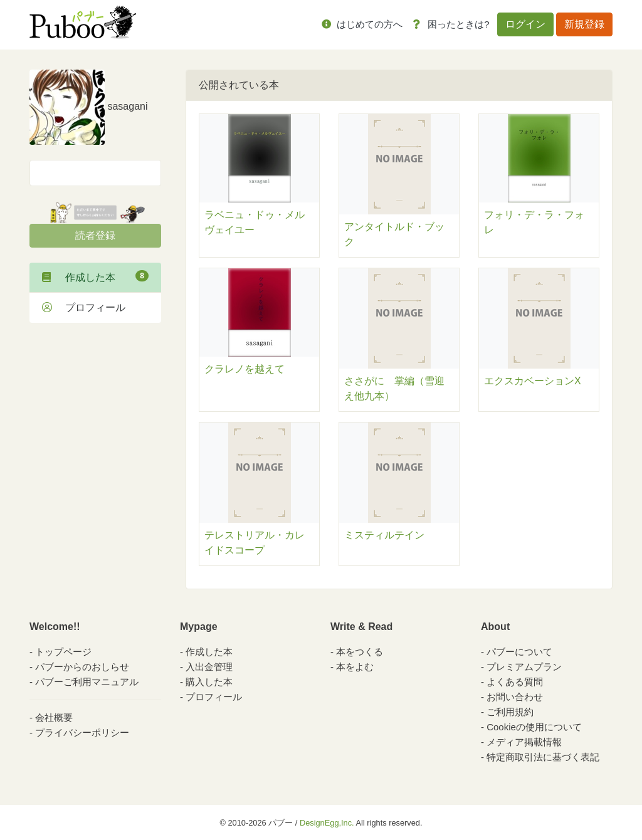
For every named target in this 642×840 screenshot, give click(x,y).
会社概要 (54, 717)
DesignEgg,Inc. (327, 823)
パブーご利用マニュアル (87, 682)
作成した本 (95, 276)
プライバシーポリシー (82, 732)
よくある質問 (515, 682)
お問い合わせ (515, 697)
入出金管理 (209, 667)
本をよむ (355, 667)
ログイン (525, 24)
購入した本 (209, 682)
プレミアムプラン (524, 667)
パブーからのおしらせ (82, 667)
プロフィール (84, 307)
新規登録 (584, 24)
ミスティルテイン (384, 535)
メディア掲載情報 (524, 742)
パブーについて (519, 652)
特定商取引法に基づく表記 (543, 757)
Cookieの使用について (534, 727)
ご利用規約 (510, 712)
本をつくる (360, 652)
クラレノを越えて (245, 369)
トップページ (63, 652)
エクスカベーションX (533, 381)
